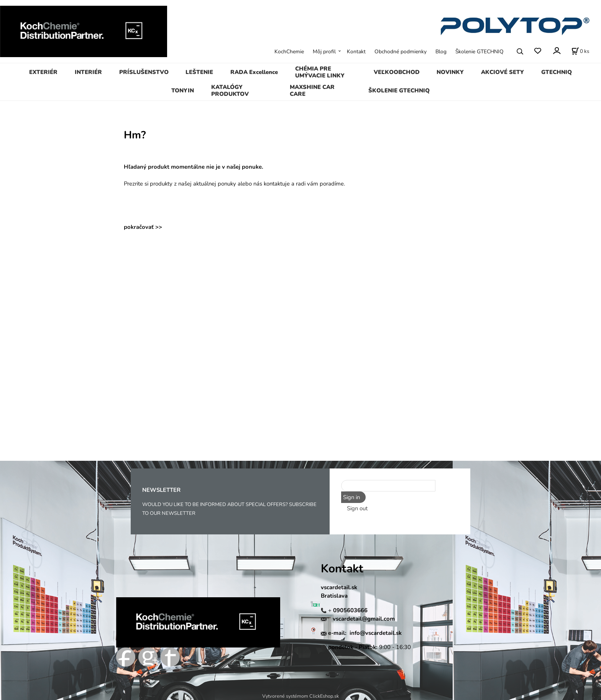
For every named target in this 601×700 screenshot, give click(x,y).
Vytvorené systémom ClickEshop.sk (300, 696)
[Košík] (580, 51)
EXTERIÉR (43, 72)
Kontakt (356, 52)
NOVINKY (450, 72)
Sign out (357, 508)
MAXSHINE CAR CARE (312, 90)
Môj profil (324, 52)
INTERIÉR (88, 72)
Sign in (351, 497)
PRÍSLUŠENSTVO (144, 72)
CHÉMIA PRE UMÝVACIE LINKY (320, 72)
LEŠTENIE (199, 72)
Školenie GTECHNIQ (479, 52)
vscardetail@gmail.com (364, 619)
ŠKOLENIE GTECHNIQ (399, 90)
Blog (441, 52)
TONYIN (183, 90)
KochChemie (289, 52)
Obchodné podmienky (401, 52)
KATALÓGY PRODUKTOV (230, 90)
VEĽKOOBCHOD (397, 72)
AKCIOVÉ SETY (502, 72)
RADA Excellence (254, 72)
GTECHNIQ (557, 72)
